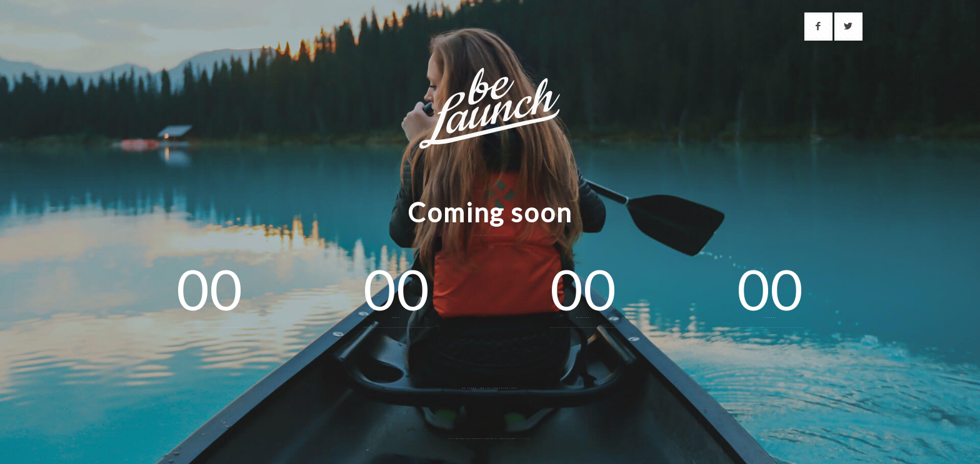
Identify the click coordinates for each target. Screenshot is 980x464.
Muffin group (524, 439)
